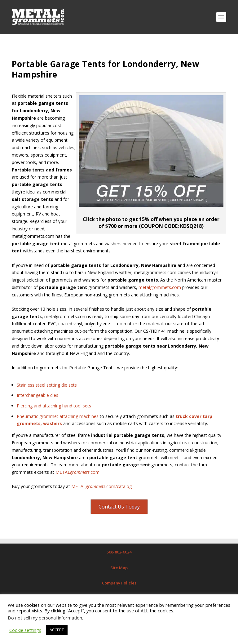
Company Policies (119, 583)
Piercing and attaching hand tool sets (54, 406)
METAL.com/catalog (101, 486)
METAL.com (77, 472)
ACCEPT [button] (57, 630)
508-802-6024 (119, 552)
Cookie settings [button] (25, 630)
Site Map (119, 568)
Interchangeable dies (37, 395)
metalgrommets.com (160, 287)
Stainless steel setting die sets (47, 385)
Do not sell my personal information (45, 618)
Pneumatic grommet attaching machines (58, 416)
